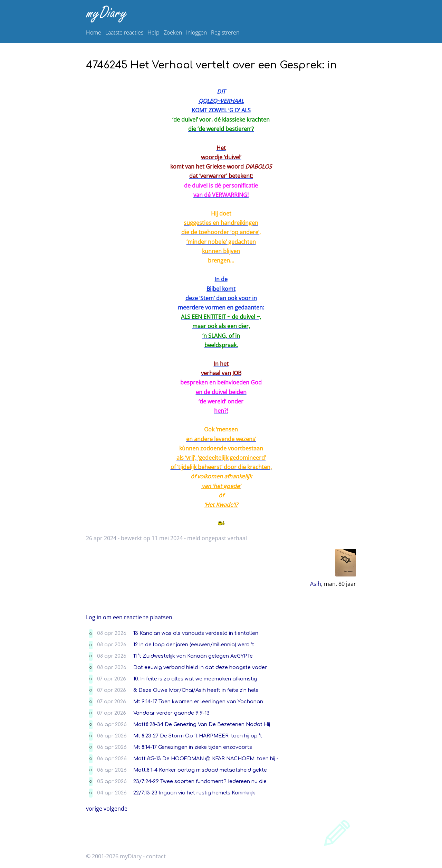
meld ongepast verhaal (217, 538)
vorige (94, 809)
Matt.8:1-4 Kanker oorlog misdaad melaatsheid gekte (200, 770)
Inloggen (196, 32)
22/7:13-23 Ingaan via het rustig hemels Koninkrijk (194, 793)
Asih (316, 584)
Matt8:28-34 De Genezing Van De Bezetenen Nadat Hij (202, 724)
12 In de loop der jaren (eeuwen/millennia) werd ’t (194, 645)
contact (156, 856)
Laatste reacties (124, 32)
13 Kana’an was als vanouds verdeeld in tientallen (196, 633)
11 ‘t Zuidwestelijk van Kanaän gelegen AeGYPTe (193, 656)
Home (94, 32)
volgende (116, 809)
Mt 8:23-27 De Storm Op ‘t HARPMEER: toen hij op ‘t (198, 736)
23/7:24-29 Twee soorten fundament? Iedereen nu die (200, 781)
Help (153, 32)
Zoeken (173, 32)
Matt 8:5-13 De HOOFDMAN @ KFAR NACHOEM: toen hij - (206, 759)
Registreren (225, 32)
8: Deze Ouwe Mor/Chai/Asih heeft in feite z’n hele (196, 690)
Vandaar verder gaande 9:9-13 (171, 713)
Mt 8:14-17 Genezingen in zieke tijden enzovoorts (193, 747)
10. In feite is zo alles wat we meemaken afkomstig (195, 679)
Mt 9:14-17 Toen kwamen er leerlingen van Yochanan (198, 702)
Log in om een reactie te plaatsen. (130, 617)
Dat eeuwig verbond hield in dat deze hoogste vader (200, 667)
